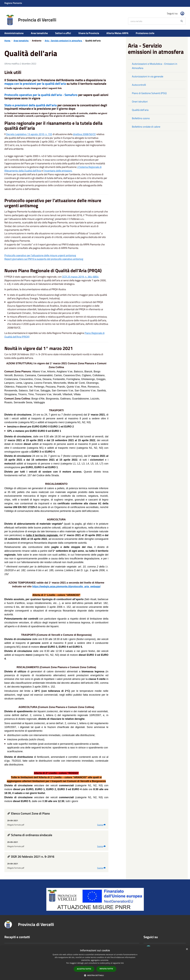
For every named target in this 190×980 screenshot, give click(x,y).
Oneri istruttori (140, 102)
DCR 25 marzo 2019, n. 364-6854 (80, 277)
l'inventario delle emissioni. (58, 171)
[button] (95, 975)
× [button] (187, 949)
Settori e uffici (63, 33)
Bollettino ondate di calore (146, 127)
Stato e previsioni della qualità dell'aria (31, 105)
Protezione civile (145, 33)
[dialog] (95, 963)
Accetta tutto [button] (84, 969)
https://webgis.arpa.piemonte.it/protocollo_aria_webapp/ (66, 586)
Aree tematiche (39, 33)
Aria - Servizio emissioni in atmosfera (64, 41)
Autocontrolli (139, 85)
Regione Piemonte (13, 3)
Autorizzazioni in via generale (148, 76)
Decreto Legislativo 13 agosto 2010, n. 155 (29, 134)
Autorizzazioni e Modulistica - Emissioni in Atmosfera (155, 66)
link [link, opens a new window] (122, 963)
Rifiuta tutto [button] (106, 969)
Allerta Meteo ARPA (117, 33)
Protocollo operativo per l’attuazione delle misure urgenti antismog (40, 255)
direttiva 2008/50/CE (84, 134)
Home (8, 41)
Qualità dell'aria (140, 110)
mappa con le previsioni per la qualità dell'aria (35, 84)
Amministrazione (14, 33)
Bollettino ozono (141, 118)
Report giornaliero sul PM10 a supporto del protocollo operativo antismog (44, 259)
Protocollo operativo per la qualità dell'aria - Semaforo (41, 95)
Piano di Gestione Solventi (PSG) (149, 93)
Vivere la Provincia (89, 33)
